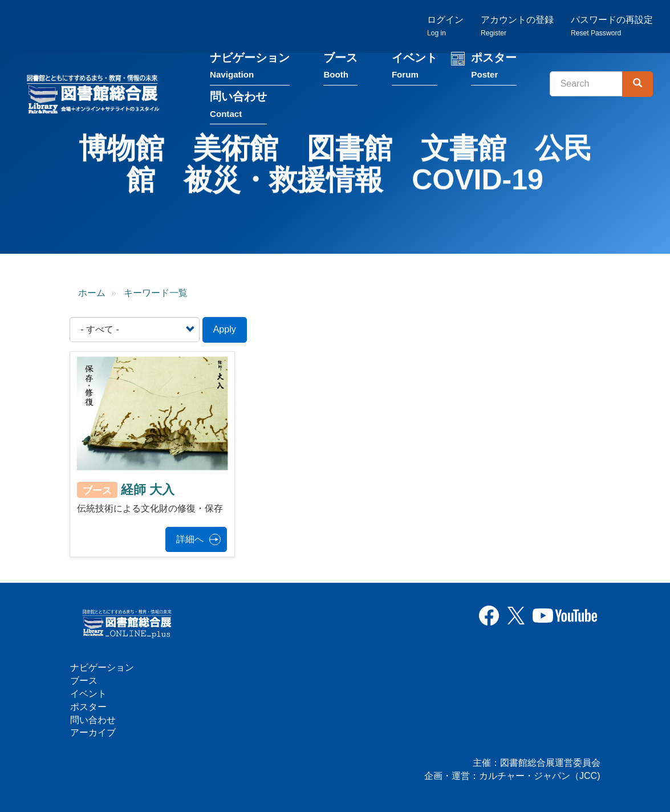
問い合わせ (238, 106)
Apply (225, 329)
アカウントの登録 (517, 26)
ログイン (445, 26)
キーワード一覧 (156, 293)
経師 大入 (148, 490)
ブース (340, 68)
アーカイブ (93, 732)
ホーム (92, 293)
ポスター (494, 68)
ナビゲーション (250, 68)
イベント (415, 68)
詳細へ (190, 539)
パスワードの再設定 (612, 26)
